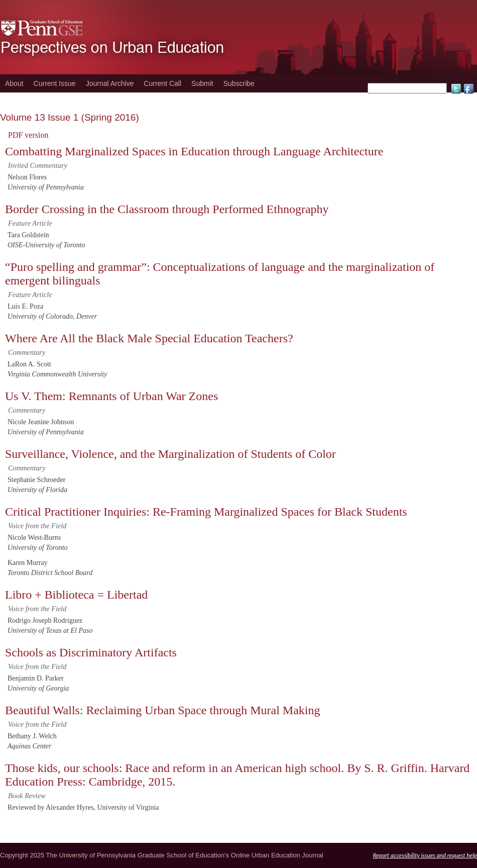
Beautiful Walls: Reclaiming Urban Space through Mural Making (163, 710)
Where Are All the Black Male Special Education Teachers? (149, 338)
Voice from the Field (37, 526)
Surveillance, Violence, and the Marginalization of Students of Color (170, 454)
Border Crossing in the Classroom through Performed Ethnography (167, 209)
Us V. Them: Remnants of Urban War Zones (111, 396)
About (14, 83)
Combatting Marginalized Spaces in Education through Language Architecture (194, 151)
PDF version (28, 135)
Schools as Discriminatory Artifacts (91, 652)
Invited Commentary (38, 165)
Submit (202, 83)
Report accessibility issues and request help (425, 855)
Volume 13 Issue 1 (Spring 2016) (70, 117)
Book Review (27, 796)
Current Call (162, 83)
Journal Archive (110, 83)
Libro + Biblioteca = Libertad (76, 595)
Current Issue (55, 83)
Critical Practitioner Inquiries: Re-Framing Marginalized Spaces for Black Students (206, 512)
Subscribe (239, 83)
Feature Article (30, 223)
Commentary (27, 352)
